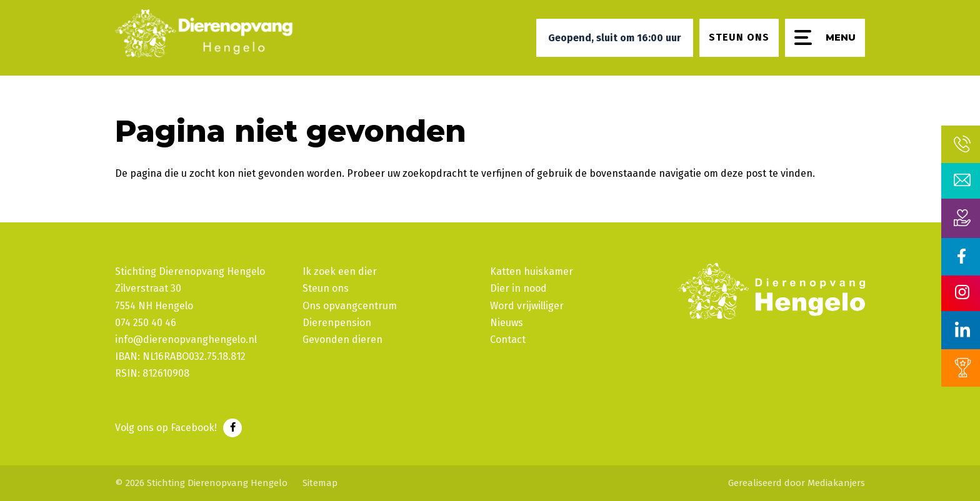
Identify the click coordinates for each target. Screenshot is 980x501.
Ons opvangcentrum (350, 306)
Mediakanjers (836, 483)
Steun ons (326, 288)
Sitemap (320, 483)
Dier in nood (518, 288)
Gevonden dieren (342, 340)
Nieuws (507, 323)
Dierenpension (337, 323)
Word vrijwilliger (527, 306)
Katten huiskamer (532, 271)
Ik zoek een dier (340, 271)
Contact (508, 340)
